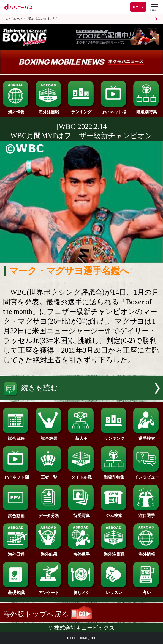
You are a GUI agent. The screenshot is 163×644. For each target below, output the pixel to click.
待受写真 (81, 513)
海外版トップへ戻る (48, 614)
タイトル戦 (81, 475)
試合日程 (16, 436)
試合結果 (49, 436)
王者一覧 (49, 475)
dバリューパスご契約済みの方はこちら (32, 19)
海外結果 (49, 552)
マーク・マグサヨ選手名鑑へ (69, 271)
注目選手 (147, 513)
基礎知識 (16, 590)
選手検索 (147, 436)
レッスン (114, 590)
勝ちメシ (81, 590)
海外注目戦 (49, 110)
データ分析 (49, 513)
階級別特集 (147, 110)
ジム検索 (114, 513)
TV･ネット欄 (114, 110)
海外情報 (16, 110)
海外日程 (16, 552)
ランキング (81, 110)
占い (147, 590)
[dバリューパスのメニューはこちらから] (154, 8)
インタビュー (147, 475)
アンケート (49, 590)
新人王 (81, 436)
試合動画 (16, 514)
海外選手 (81, 552)
